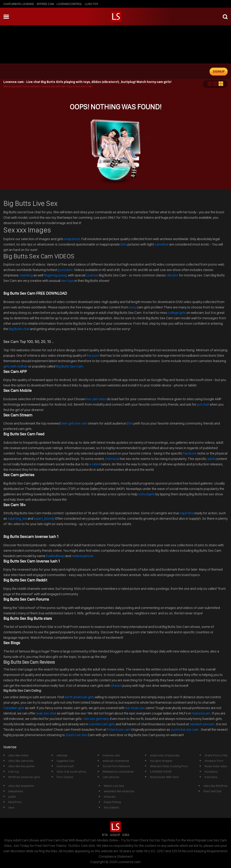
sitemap (62, 755)
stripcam (110, 797)
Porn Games (65, 777)
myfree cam (45, 4)
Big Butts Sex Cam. (70, 366)
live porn (93, 355)
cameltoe (162, 244)
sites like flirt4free (216, 786)
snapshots (72, 239)
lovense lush (65, 766)
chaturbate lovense (19, 4)
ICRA (126, 835)
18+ (130, 423)
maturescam (201, 713)
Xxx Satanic (112, 807)
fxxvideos (211, 772)
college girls (177, 313)
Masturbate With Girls (164, 777)
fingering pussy (55, 275)
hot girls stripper (161, 761)
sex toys (67, 281)
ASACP (115, 835)
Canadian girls (14, 708)
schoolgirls (147, 494)
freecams (211, 777)
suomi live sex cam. (185, 729)
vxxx (11, 807)
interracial (112, 459)
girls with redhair (16, 366)
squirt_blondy (44, 518)
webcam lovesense (116, 761)
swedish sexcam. (202, 724)
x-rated (95, 464)
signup (219, 71)
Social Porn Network (116, 766)
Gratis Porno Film (216, 755)
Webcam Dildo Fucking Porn (169, 766)
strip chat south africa (71, 772)
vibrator (172, 275)
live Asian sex (135, 708)
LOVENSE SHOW (161, 772)
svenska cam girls (102, 724)
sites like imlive (18, 755)
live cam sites (96, 399)
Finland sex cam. (119, 729)
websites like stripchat (119, 791)
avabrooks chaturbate (165, 755)
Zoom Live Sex (76, 735)
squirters (187, 513)
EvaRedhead (55, 556)
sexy (133, 307)
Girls (124, 244)
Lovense (92, 275)
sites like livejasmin (21, 786)
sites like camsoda (21, 761)
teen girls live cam (74, 423)
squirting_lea (17, 518)
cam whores (111, 777)
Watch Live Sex (114, 786)
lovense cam (111, 755)
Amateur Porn (214, 761)
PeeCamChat (212, 791)
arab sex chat (46, 713)
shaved (116, 685)
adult (211, 459)
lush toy (91, 4)
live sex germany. (97, 719)
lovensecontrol (69, 4)
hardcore (190, 453)
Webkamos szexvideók (118, 772)
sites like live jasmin (22, 766)
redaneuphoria (82, 556)
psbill (12, 797)
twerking (27, 275)
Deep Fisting (112, 802)
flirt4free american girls (24, 777)
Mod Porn (15, 802)
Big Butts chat (19, 329)
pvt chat (203, 404)
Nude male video (216, 766)
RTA (105, 835)
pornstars (65, 270)
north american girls (79, 697)
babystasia (16, 791)
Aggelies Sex (66, 761)
